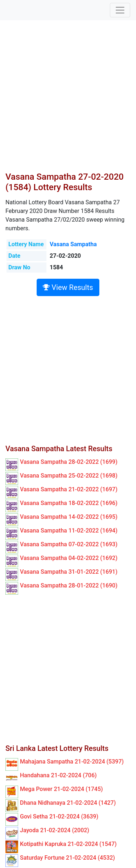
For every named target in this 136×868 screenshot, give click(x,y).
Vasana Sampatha (73, 244)
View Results (68, 287)
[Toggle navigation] (120, 10)
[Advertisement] (68, 100)
